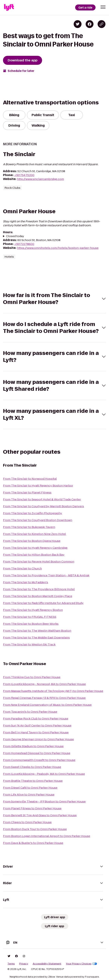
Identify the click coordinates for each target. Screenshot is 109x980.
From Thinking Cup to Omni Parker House (32, 677)
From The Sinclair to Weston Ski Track (29, 644)
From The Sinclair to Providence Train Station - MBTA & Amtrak (46, 575)
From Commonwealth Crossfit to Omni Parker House (39, 760)
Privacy (24, 964)
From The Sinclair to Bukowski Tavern (29, 527)
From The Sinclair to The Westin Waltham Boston (37, 631)
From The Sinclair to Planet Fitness (27, 492)
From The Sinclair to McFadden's (26, 582)
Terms (11, 964)
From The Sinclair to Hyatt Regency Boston (33, 610)
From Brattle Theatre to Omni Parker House (33, 781)
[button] (103, 7)
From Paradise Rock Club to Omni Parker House (36, 719)
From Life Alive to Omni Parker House (29, 795)
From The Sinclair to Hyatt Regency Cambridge (35, 548)
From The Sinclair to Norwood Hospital (30, 479)
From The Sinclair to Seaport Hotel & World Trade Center (42, 499)
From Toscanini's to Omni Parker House (30, 712)
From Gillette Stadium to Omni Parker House (33, 746)
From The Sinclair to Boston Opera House (32, 541)
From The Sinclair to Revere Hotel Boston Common (39, 562)
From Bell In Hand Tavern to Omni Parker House (36, 732)
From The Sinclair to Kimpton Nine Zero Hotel (34, 534)
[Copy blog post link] (102, 24)
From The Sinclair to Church (22, 568)
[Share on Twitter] (78, 24)
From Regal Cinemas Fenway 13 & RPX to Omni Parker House (44, 698)
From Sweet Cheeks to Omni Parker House (32, 767)
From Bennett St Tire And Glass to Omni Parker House (40, 815)
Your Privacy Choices (81, 964)
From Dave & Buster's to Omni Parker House (33, 843)
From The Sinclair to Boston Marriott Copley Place (38, 596)
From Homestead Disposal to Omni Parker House (37, 753)
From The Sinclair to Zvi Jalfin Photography (33, 513)
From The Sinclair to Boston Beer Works (31, 624)
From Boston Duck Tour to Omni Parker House (35, 829)
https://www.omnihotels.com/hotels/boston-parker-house (58, 248)
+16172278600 (24, 244)
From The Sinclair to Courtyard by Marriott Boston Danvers (43, 506)
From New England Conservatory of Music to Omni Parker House (47, 705)
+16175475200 (24, 175)
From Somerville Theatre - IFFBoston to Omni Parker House (44, 801)
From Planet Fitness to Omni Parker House (32, 808)
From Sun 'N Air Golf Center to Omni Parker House (37, 725)
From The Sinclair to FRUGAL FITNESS (30, 617)
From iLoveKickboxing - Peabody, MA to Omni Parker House (44, 774)
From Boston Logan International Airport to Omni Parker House (47, 836)
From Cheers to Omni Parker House (27, 822)
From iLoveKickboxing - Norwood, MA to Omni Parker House (44, 684)
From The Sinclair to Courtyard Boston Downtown (38, 520)
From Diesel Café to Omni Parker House (30, 788)
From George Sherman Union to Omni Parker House (38, 739)
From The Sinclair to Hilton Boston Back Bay (34, 555)
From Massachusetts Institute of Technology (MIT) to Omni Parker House (53, 691)
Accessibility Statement (47, 964)
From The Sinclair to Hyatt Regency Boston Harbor (38, 486)
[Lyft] (9, 7)
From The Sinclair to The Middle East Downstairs (36, 637)
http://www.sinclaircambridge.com (40, 179)
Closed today (15, 236)
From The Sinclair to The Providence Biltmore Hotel (39, 589)
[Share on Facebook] (90, 24)
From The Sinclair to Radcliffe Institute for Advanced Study (43, 603)
